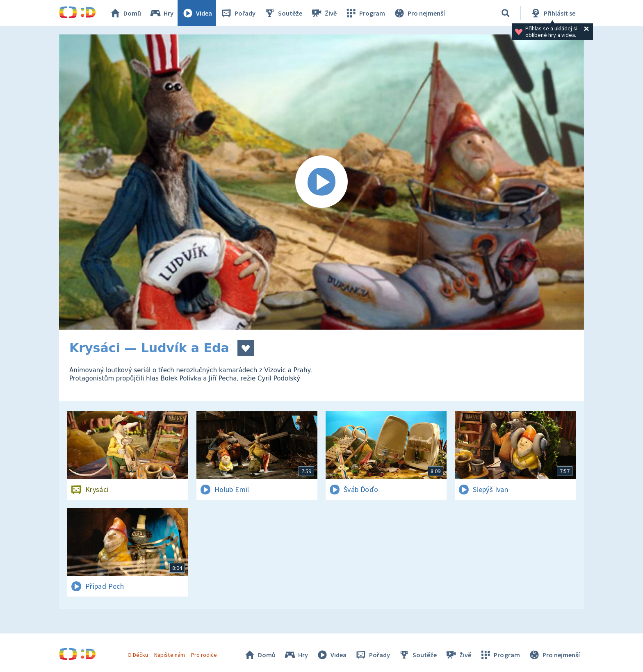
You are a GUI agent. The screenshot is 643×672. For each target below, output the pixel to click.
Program (365, 13)
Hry (161, 13)
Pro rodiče (204, 655)
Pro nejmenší (419, 13)
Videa (197, 13)
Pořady (238, 13)
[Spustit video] (321, 182)
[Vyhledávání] (506, 13)
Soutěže (283, 13)
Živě (324, 13)
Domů (125, 13)
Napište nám (169, 655)
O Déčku (138, 655)
